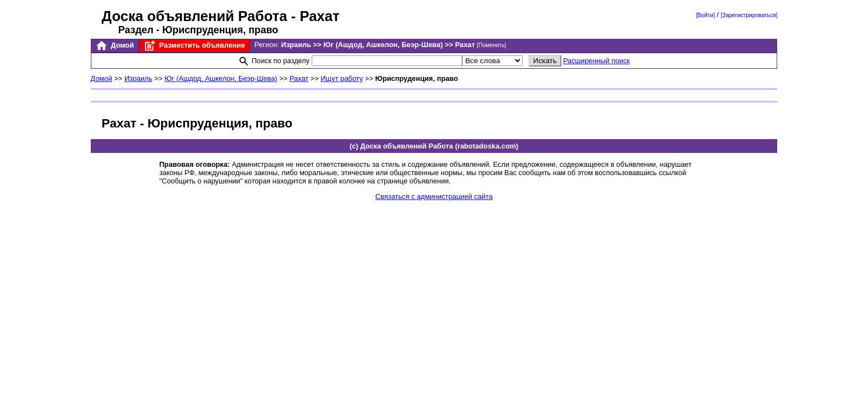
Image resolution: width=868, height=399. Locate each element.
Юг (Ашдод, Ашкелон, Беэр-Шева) (221, 78)
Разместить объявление (194, 46)
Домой (115, 46)
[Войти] (705, 15)
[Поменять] (492, 45)
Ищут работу (342, 78)
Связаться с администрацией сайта (434, 196)
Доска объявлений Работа (195, 16)
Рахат (299, 78)
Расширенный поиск (596, 61)
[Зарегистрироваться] (749, 15)
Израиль (139, 78)
